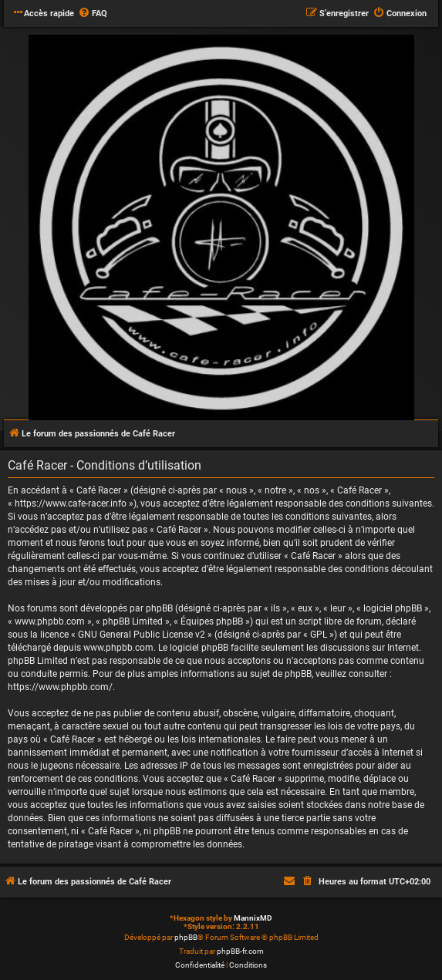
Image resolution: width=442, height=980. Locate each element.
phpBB (186, 937)
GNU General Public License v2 (142, 635)
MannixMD (253, 918)
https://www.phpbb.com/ (60, 687)
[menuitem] (93, 14)
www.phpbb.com (118, 648)
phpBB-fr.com (240, 951)
